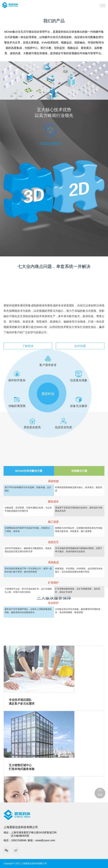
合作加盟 (80, 414)
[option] (54, 144)
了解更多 (28, 414)
